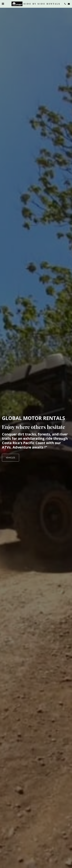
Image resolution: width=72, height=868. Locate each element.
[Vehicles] (11, 458)
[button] (3, 4)
